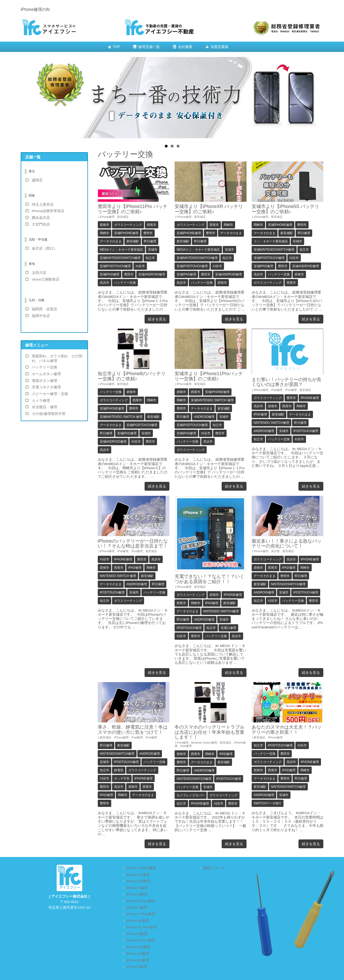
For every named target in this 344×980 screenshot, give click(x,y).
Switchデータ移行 (268, 803)
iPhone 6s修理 (138, 921)
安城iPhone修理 (126, 233)
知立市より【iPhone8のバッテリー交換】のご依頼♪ (132, 376)
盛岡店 (37, 180)
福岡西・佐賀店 (44, 309)
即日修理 (150, 241)
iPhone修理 (107, 217)
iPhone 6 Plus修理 (141, 940)
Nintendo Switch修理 (271, 423)
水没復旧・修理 (44, 407)
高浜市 (104, 283)
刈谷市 (140, 266)
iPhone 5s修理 (138, 954)
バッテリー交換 (125, 283)
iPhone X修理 (137, 888)
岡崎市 (104, 233)
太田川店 (39, 273)
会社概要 (185, 47)
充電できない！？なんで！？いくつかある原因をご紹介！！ (210, 579)
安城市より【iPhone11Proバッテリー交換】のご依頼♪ (209, 376)
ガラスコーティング (128, 225)
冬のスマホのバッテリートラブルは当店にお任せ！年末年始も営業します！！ (210, 732)
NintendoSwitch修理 (288, 584)
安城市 (153, 250)
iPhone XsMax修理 (141, 868)
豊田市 (129, 274)
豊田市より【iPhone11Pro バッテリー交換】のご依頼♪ (133, 209)
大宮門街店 (41, 224)
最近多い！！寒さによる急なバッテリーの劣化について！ (287, 543)
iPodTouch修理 (306, 431)
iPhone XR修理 (138, 881)
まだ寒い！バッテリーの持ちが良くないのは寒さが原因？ (287, 382)
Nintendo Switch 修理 (118, 576)
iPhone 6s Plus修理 (142, 927)
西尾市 (152, 225)
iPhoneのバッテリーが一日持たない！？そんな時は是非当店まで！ (133, 543)
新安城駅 (133, 241)
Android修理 (204, 417)
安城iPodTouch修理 (115, 266)
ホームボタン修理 (46, 374)
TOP (117, 47)
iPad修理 (277, 390)
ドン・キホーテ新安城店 (271, 241)
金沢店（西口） (44, 248)
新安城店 (123, 217)
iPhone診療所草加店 (48, 211)
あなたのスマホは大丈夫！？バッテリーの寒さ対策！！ (287, 730)
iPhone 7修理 (137, 908)
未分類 (275, 551)
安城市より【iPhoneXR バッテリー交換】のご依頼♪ (209, 209)
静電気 (119, 770)
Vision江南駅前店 (46, 279)
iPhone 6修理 (137, 934)
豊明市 (148, 233)
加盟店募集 (220, 47)
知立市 (150, 258)
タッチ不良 (122, 778)
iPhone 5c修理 (138, 960)
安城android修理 (152, 274)
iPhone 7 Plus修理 (141, 914)
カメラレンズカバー (191, 795)
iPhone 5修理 (137, 967)
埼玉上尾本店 (43, 205)
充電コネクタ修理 (46, 387)
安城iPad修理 (110, 274)
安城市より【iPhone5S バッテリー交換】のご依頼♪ (286, 209)
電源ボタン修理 (44, 381)
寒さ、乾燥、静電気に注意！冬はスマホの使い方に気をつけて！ (133, 730)
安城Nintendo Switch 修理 (121, 417)
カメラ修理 (41, 401)
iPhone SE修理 (138, 947)
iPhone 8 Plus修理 (141, 901)
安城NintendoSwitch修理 (120, 258)
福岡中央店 (41, 316)
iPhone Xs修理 (138, 875)
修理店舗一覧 (149, 47)
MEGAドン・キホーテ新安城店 (121, 250)
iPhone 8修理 (137, 894)
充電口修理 (228, 628)
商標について (214, 868)
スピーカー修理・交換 (50, 394)
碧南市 (104, 225)
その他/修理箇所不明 (49, 414)
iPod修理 (291, 390)
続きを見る (157, 319)
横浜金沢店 (41, 218)
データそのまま (111, 241)
